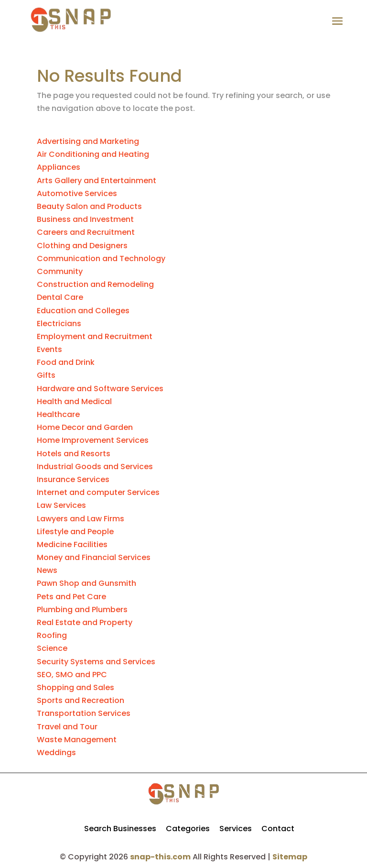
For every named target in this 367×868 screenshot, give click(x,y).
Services (236, 829)
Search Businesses (120, 829)
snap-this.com (160, 857)
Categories (188, 829)
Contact (278, 829)
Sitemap (290, 857)
